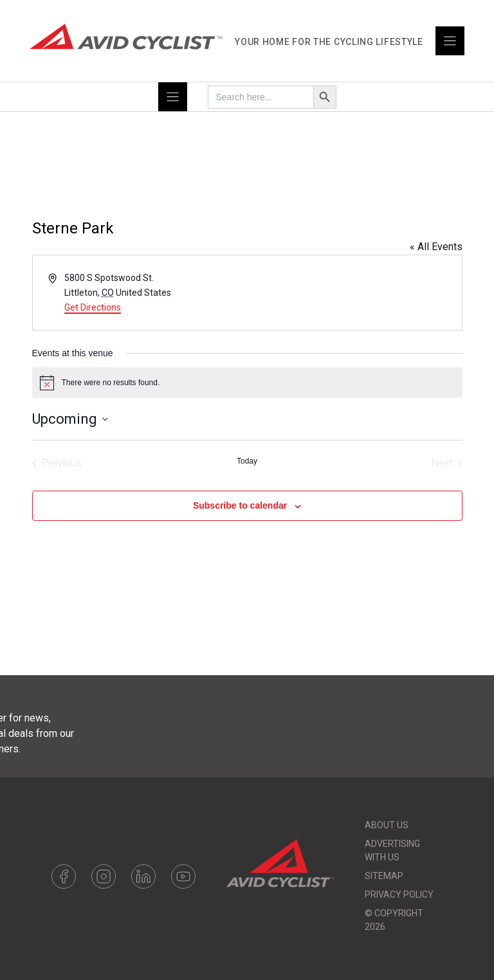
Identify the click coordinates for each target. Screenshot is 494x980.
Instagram (104, 876)
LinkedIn (143, 876)
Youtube (183, 876)
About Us (387, 825)
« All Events (436, 247)
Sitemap (384, 876)
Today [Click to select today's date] (247, 461)
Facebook (64, 876)
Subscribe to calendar (240, 505)
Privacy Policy (399, 894)
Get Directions (93, 307)
